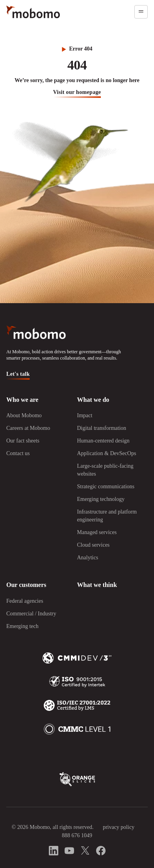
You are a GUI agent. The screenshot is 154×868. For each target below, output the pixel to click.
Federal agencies (25, 601)
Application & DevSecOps (107, 453)
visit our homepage (77, 92)
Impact (85, 415)
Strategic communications (106, 486)
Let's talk (18, 374)
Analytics (88, 558)
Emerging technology (101, 499)
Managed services (97, 532)
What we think (97, 585)
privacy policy (119, 827)
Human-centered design (103, 441)
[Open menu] (141, 12)
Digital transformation (102, 428)
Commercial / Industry (31, 614)
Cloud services (94, 545)
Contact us (18, 453)
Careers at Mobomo (28, 428)
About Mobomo (24, 415)
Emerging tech (22, 626)
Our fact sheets (23, 441)
